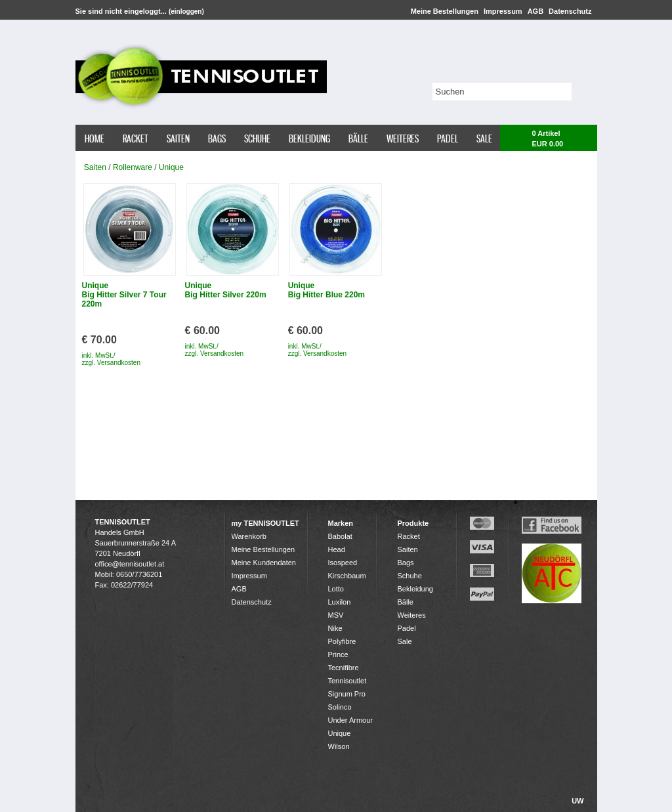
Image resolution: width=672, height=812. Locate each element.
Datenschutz (570, 11)
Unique (171, 167)
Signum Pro (347, 694)
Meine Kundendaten (264, 563)
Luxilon (340, 602)
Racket (136, 139)
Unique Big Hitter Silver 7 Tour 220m (124, 295)
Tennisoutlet (347, 681)
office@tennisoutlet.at (130, 564)
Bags (217, 139)
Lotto (336, 589)
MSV (336, 615)
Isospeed (343, 563)
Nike (335, 628)
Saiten (178, 139)
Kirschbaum (347, 576)
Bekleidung (309, 139)
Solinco (340, 707)
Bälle (358, 139)
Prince (338, 654)
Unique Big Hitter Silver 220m (226, 290)
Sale (484, 139)
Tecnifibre (344, 668)
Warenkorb (249, 536)
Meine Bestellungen (445, 11)
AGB (535, 11)
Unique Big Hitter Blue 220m (326, 290)
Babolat (340, 536)
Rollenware (133, 167)
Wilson (339, 746)
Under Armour (350, 720)
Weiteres (403, 139)
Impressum (503, 11)
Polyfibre (342, 641)
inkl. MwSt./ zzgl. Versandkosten (112, 359)
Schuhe (257, 139)
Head (337, 549)
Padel (448, 139)
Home (94, 139)
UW (577, 801)
